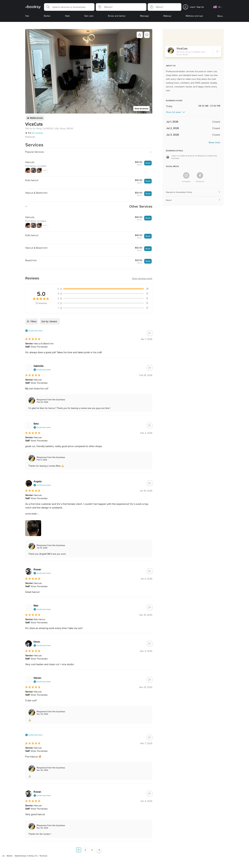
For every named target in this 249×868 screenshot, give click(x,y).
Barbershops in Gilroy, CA (26, 832)
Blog (10, 852)
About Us (20, 852)
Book (148, 163)
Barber (10, 832)
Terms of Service (60, 852)
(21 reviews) (37, 133)
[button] (69, 7)
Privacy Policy (43, 852)
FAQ (31, 852)
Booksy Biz (88, 852)
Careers (75, 852)
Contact (101, 852)
